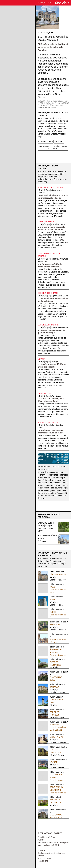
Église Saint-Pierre (48, 325)
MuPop (41, 359)
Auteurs (41, 840)
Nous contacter (44, 858)
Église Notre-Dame (48, 293)
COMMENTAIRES (46, 141)
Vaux (52, 587)
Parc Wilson (44, 393)
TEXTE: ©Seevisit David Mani (57, 101)
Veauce (54, 762)
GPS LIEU (59, 141)
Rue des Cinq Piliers (49, 422)
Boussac (54, 687)
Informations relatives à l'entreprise (53, 842)
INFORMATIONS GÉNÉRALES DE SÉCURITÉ (53, 148)
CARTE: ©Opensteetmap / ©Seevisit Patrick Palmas (50, 106)
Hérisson (55, 625)
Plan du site (43, 861)
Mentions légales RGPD (48, 845)
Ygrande (54, 725)
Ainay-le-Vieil (57, 737)
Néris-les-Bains (58, 574)
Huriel (53, 599)
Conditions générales (47, 837)
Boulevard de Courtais (50, 187)
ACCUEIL (41, 3)
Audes (53, 612)
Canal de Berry (46, 222)
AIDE (49, 3)
